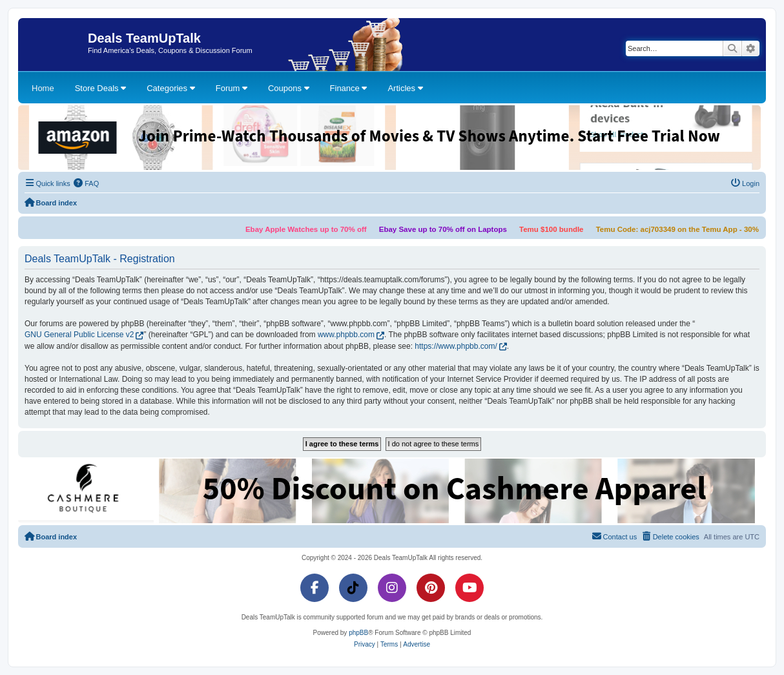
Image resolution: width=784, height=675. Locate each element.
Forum (232, 88)
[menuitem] (87, 183)
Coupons (289, 88)
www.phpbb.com (346, 335)
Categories (170, 88)
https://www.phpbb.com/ (456, 346)
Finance (349, 88)
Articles (405, 88)
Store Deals (101, 88)
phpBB (358, 633)
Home (43, 88)
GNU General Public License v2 (79, 335)
